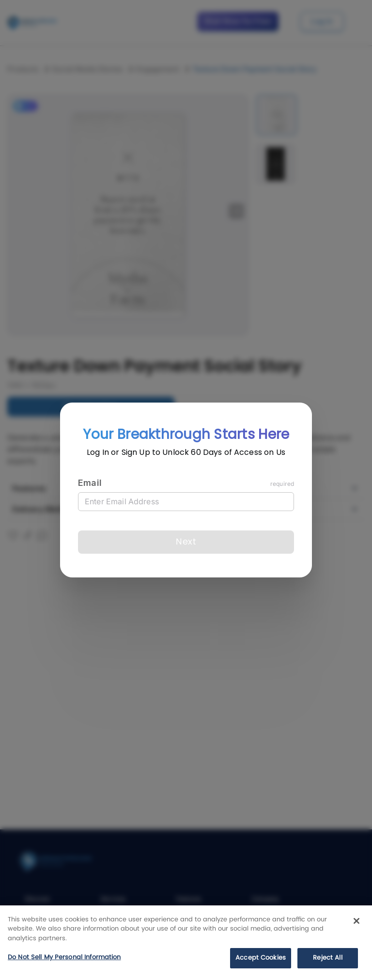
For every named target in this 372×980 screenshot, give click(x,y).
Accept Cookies (261, 958)
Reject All (327, 958)
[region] (186, 943)
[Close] (356, 921)
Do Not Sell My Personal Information (64, 957)
